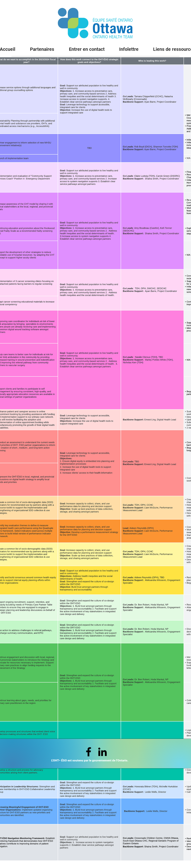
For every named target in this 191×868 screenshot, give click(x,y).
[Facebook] (89, 752)
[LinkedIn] (102, 752)
